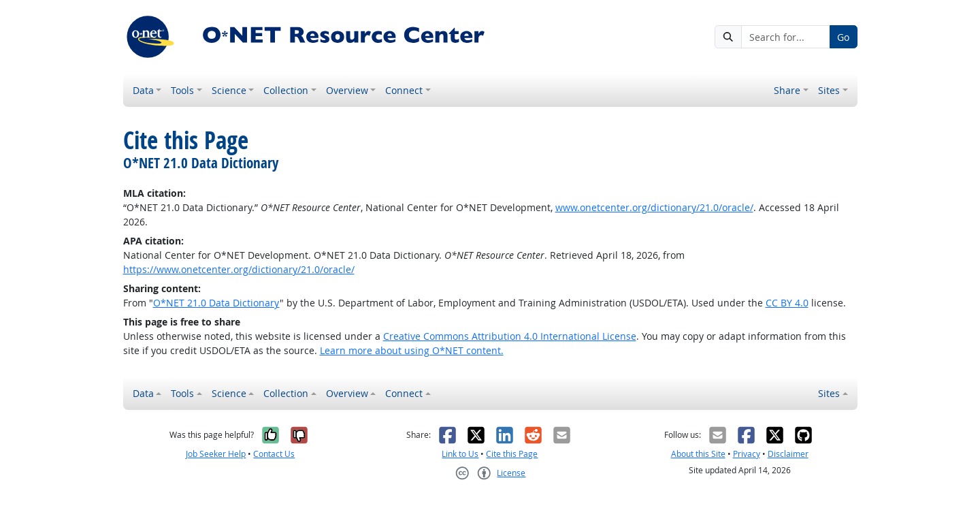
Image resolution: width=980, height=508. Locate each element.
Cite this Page (512, 454)
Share (787, 90)
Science (229, 90)
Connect (404, 90)
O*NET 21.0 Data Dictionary (216, 303)
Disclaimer (788, 454)
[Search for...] (785, 37)
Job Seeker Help (216, 454)
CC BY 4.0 (787, 303)
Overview (347, 90)
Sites (829, 90)
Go (843, 37)
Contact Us (274, 454)
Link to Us (460, 454)
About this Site (698, 454)
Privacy (747, 454)
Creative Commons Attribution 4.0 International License (510, 336)
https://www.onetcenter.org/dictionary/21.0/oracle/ (239, 269)
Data (143, 90)
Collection (286, 90)
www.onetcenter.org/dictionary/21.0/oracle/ (654, 207)
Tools (182, 90)
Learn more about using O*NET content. (412, 350)
